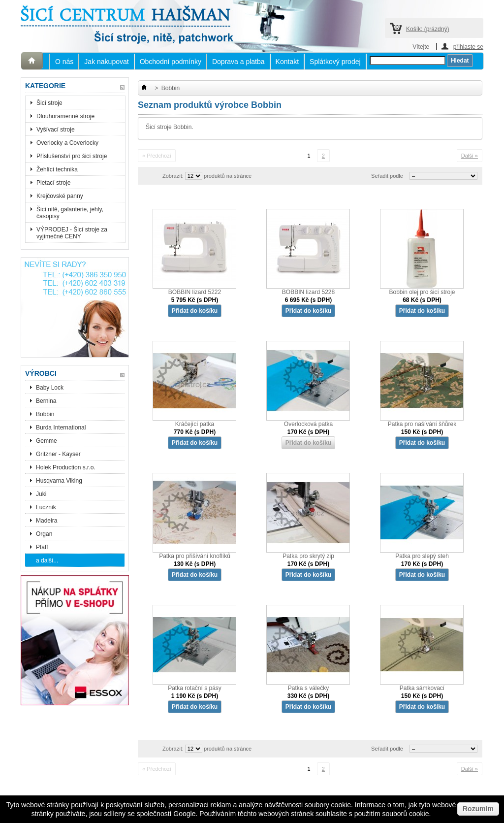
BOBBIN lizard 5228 (308, 292)
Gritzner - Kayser (58, 454)
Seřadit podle (387, 176)
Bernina (46, 401)
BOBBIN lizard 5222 (195, 292)
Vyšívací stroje (56, 130)
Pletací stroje (53, 183)
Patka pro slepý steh (422, 556)
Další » (470, 156)
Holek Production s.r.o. (66, 467)
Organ (44, 534)
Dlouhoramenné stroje (65, 116)
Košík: (427, 29)
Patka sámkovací (422, 688)
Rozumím (478, 809)
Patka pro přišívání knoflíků (195, 556)
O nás (64, 62)
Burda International (62, 428)
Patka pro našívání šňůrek (422, 424)
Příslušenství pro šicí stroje (72, 156)
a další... (47, 560)
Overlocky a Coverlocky (67, 143)
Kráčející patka (195, 424)
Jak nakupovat (106, 62)
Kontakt (287, 62)
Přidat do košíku (195, 311)
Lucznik (46, 507)
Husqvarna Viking (59, 481)
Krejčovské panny (60, 196)
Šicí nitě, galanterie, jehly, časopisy (70, 213)
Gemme (47, 441)
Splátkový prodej (335, 62)
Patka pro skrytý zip (308, 556)
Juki (41, 494)
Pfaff (42, 547)
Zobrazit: (173, 176)
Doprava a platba (238, 62)
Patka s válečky (308, 688)
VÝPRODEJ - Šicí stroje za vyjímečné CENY (72, 233)
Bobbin (45, 414)
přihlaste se (468, 47)
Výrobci (41, 373)
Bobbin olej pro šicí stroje (422, 292)
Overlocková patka (308, 424)
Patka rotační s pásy (195, 688)
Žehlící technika (57, 169)
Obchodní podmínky (171, 62)
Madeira (47, 521)
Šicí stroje (49, 103)
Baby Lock (50, 388)
